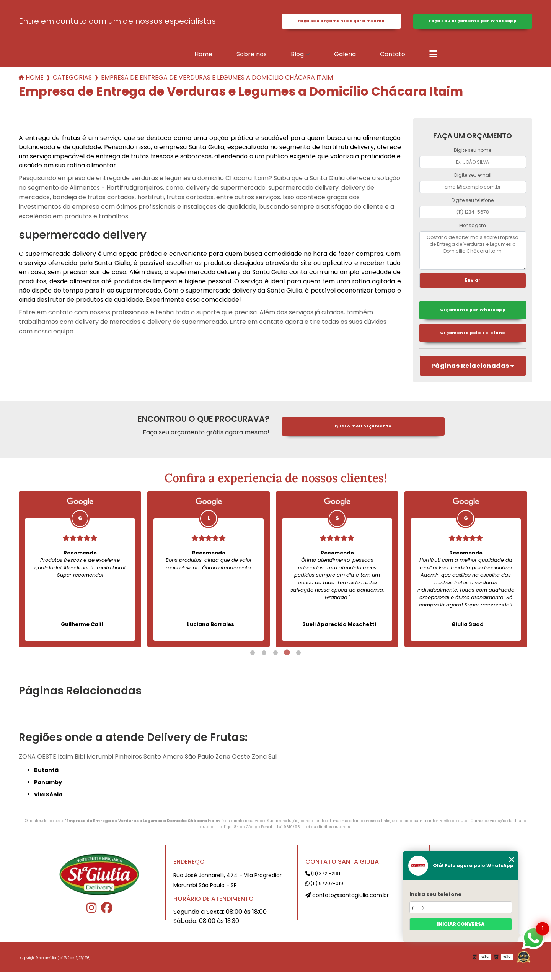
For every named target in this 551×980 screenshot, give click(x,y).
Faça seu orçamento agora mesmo (341, 23)
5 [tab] (298, 661)
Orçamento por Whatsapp (473, 317)
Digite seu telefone (473, 204)
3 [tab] (275, 661)
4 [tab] (287, 661)
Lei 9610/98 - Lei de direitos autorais (314, 835)
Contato (393, 58)
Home (203, 58)
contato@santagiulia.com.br (347, 903)
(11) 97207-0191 (325, 891)
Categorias (72, 82)
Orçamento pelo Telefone (473, 341)
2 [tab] (264, 661)
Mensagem (473, 230)
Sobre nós (252, 58)
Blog (297, 58)
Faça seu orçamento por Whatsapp (473, 23)
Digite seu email (473, 180)
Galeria (345, 58)
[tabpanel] (80, 577)
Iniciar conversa (461, 924)
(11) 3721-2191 (323, 882)
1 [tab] (253, 661)
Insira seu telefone (435, 895)
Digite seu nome (473, 154)
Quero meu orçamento (363, 435)
